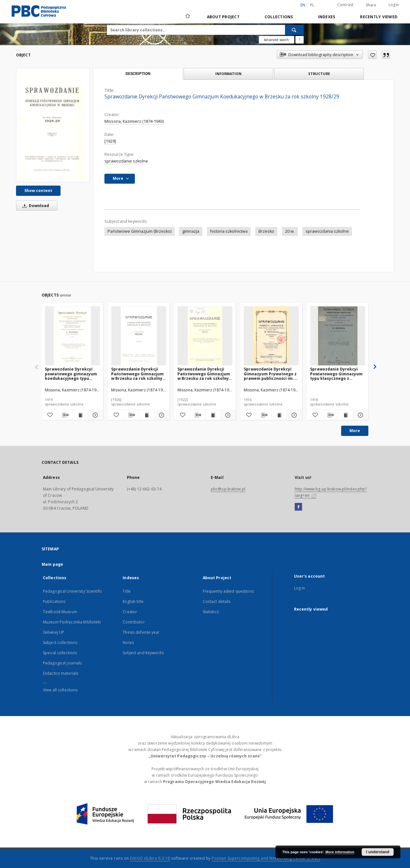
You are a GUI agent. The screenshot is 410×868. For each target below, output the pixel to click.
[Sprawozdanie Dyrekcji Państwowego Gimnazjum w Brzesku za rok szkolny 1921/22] (205, 336)
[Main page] (187, 17)
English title (133, 601)
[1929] (110, 141)
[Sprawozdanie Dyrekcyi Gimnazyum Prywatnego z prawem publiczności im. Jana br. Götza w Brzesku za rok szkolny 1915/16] (271, 336)
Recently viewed (379, 17)
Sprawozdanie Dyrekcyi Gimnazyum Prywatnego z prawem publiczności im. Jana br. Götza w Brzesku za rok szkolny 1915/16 (270, 374)
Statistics (211, 612)
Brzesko (266, 231)
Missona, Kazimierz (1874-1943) (134, 121)
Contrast (345, 5)
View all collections (60, 690)
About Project (223, 17)
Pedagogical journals (62, 663)
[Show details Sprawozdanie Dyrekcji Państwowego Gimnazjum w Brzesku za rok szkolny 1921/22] (227, 415)
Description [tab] (138, 74)
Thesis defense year (141, 632)
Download (35, 206)
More (355, 431)
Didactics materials (61, 673)
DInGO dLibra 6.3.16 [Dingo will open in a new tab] (150, 858)
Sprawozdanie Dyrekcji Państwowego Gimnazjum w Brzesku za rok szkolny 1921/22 (204, 374)
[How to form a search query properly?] (299, 40)
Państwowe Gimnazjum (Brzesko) (139, 231)
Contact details (217, 601)
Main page (52, 564)
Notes (128, 643)
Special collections (60, 653)
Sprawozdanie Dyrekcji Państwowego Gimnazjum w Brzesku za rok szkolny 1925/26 (137, 374)
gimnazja (191, 231)
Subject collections (60, 643)
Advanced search (276, 40)
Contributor (134, 622)
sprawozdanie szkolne (126, 161)
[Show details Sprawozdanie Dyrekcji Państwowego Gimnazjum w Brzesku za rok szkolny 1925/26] (161, 415)
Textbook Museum (60, 612)
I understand (378, 852)
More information (340, 852)
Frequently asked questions (228, 591)
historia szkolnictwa (229, 231)
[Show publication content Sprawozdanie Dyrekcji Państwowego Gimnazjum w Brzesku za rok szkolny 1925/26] (147, 415)
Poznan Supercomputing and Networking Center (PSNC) (266, 858)
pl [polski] (312, 5)
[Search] (294, 30)
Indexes (327, 17)
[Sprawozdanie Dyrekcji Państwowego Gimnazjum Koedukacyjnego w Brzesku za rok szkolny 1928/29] (53, 125)
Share (371, 5)
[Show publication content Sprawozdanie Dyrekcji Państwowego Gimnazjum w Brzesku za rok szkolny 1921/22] (213, 415)
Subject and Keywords (143, 653)
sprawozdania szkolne (327, 231)
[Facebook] (298, 507)
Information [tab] (228, 74)
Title (127, 591)
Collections (279, 17)
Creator (130, 612)
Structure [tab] (319, 74)
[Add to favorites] (372, 55)
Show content (38, 191)
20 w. (290, 231)
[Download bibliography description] (65, 415)
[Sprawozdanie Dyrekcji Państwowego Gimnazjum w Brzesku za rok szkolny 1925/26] (139, 336)
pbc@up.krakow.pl (228, 489)
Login (394, 5)
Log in (300, 588)
